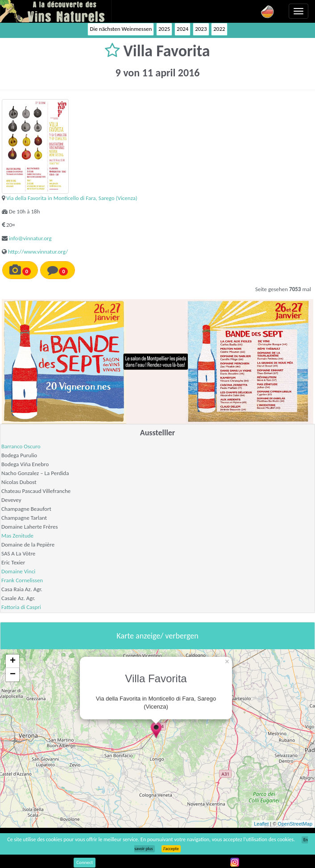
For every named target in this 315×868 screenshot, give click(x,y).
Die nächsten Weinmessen (121, 29)
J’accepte (171, 849)
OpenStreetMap (295, 824)
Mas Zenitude (17, 536)
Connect (85, 862)
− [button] (13, 675)
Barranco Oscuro (21, 446)
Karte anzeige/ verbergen (157, 636)
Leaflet (261, 824)
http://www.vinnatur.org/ (38, 252)
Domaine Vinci (18, 571)
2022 (219, 29)
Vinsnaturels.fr (56, 11)
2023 (201, 29)
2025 (164, 29)
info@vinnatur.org (30, 238)
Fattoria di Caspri (21, 607)
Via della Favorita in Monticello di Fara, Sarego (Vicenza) (72, 198)
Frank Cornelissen (22, 580)
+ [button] (13, 661)
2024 (182, 29)
